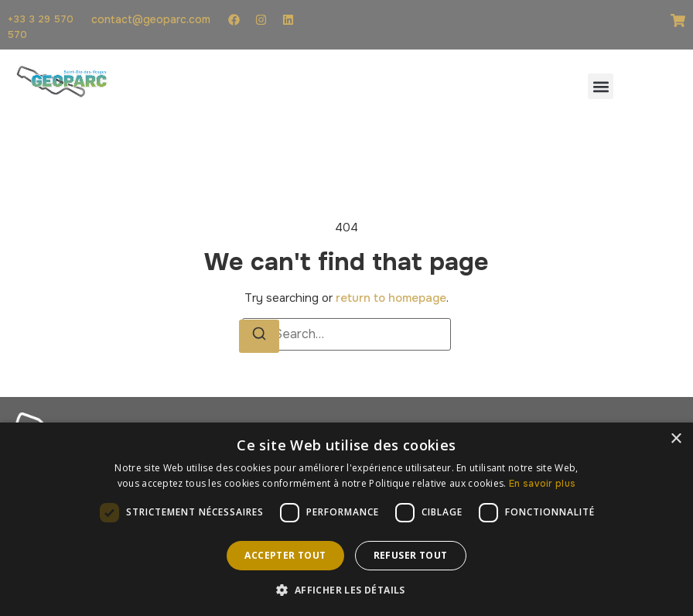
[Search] (259, 336)
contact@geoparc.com (151, 19)
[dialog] (346, 519)
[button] (601, 86)
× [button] (676, 439)
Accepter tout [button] (285, 555)
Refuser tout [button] (411, 555)
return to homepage (391, 298)
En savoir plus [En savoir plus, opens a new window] (542, 484)
